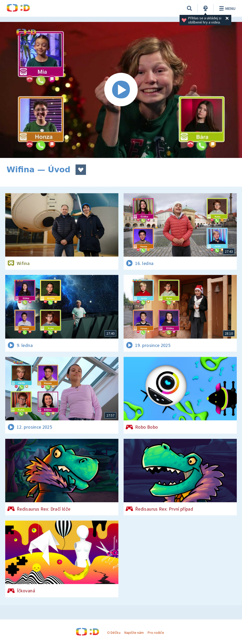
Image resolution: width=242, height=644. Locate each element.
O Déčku (114, 633)
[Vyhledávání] (189, 8)
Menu (226, 8)
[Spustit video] (121, 90)
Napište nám (134, 633)
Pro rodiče (156, 633)
